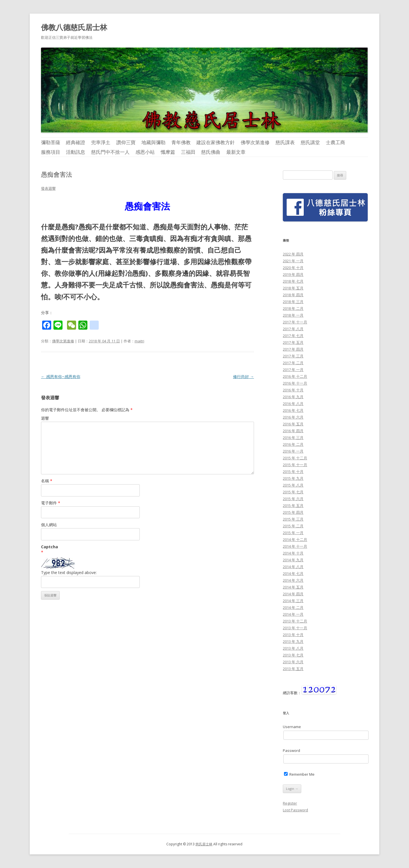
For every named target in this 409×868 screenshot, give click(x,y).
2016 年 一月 (293, 451)
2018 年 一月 (293, 315)
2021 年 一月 (293, 261)
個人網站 (49, 525)
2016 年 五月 (293, 424)
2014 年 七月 (293, 573)
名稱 (47, 481)
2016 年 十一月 (295, 383)
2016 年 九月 (293, 397)
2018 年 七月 (293, 281)
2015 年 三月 (293, 519)
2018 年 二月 (293, 308)
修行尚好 (244, 377)
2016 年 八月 (293, 404)
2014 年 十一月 (295, 546)
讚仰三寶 (126, 142)
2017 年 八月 (293, 329)
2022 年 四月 (293, 254)
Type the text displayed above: (69, 572)
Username (292, 727)
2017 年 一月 (293, 370)
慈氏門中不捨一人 (110, 152)
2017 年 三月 (293, 356)
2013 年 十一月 (295, 628)
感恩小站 (145, 152)
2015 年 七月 (293, 492)
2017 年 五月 (293, 342)
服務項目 (51, 152)
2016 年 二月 (293, 444)
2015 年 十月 (293, 472)
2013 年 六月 (293, 662)
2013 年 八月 (293, 648)
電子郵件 (51, 503)
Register (290, 803)
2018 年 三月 (293, 302)
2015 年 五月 (293, 506)
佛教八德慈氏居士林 (74, 27)
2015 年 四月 (293, 512)
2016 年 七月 (293, 410)
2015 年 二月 (293, 526)
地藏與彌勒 (153, 142)
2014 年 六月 (293, 580)
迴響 (45, 418)
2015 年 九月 (293, 478)
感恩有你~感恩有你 (61, 377)
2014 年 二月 (293, 607)
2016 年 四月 (293, 431)
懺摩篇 (168, 152)
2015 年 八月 (293, 485)
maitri (139, 341)
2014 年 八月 (293, 567)
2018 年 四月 (293, 295)
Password (291, 750)
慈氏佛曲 (211, 152)
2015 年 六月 (293, 499)
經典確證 (76, 142)
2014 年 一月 (293, 614)
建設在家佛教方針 (216, 142)
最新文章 (236, 152)
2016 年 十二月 (295, 376)
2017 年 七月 (293, 336)
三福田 (188, 152)
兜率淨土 (101, 142)
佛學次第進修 (255, 142)
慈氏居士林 (204, 844)
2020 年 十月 (293, 268)
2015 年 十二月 (295, 458)
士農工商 (335, 142)
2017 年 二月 (293, 363)
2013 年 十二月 (295, 621)
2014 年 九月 (293, 560)
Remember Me (299, 774)
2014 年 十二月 (295, 539)
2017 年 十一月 (295, 322)
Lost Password (295, 810)
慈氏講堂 (310, 142)
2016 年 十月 (293, 390)
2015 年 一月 (293, 533)
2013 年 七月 (293, 655)
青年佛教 (181, 142)
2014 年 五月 (293, 587)
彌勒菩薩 (51, 142)
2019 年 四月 (293, 274)
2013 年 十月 (293, 635)
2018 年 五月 (293, 288)
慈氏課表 (285, 142)
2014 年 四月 (293, 594)
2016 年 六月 (293, 417)
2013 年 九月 (293, 641)
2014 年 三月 (293, 601)
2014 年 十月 (293, 553)
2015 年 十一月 (295, 465)
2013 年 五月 (293, 669)
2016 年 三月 (293, 438)
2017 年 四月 (293, 349)
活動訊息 (76, 152)
